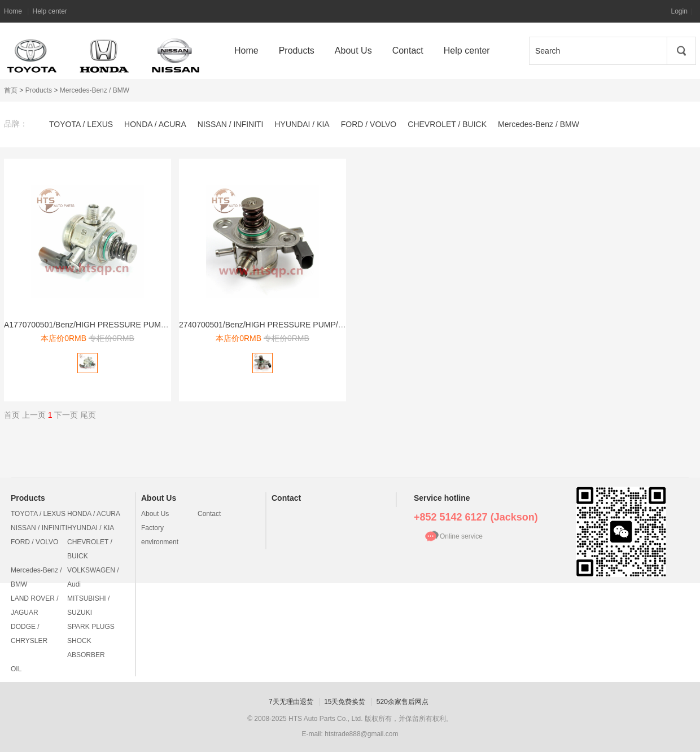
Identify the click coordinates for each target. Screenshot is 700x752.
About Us (159, 498)
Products (39, 90)
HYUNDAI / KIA (302, 124)
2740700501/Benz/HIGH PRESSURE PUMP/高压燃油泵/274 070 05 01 (305, 325)
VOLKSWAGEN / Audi (93, 577)
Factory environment (160, 535)
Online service (461, 536)
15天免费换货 (345, 702)
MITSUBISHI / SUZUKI (88, 605)
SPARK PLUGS (91, 627)
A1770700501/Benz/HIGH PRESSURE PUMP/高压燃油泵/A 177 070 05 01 (136, 325)
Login (679, 11)
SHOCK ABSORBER (86, 648)
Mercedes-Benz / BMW (95, 90)
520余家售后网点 (403, 702)
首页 (11, 90)
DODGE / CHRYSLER (29, 634)
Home (13, 11)
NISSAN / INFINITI (231, 124)
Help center (49, 11)
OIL (16, 669)
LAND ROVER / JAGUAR (35, 605)
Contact (209, 514)
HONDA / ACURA (155, 124)
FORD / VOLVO (369, 124)
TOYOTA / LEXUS (81, 124)
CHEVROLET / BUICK (447, 124)
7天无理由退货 (291, 702)
